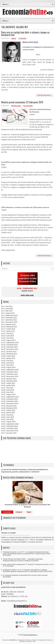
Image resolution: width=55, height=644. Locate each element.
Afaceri (14, 38)
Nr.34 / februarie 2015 (9, 381)
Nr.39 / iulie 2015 (7, 392)
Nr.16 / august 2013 (8, 340)
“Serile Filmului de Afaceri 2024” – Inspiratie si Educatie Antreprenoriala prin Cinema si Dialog (23, 560)
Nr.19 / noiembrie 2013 (10, 347)
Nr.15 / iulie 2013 (7, 338)
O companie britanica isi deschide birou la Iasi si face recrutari (25, 575)
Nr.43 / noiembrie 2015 (10, 401)
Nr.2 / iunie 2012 (7, 309)
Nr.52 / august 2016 (8, 422)
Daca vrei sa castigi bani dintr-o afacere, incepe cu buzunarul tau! (25, 34)
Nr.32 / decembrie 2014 (10, 376)
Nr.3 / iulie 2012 (7, 311)
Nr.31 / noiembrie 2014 (10, 374)
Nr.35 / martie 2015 (8, 383)
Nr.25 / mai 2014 (7, 361)
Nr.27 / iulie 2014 (7, 365)
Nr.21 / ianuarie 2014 (9, 352)
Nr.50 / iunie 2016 (8, 417)
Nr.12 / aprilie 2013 (8, 331)
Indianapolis (42, 640)
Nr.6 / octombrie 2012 (9, 318)
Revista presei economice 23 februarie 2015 (22, 102)
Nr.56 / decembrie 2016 (10, 431)
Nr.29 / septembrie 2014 (10, 370)
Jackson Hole (31, 641)
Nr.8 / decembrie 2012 (9, 322)
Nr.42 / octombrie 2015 (10, 399)
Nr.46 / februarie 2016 (9, 408)
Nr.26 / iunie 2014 (8, 363)
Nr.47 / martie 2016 (8, 410)
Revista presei (16, 106)
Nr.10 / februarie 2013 (9, 327)
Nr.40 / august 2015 (8, 395)
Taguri (29, 512)
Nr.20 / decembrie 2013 (10, 349)
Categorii (19, 512)
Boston (29, 640)
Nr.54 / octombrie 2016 (10, 426)
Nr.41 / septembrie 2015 (10, 397)
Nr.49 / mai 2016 (7, 415)
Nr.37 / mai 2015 (7, 388)
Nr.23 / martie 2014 (8, 356)
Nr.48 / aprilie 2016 (8, 413)
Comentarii (7, 512)
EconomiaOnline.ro (30, 635)
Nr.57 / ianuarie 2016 (9, 433)
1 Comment (22, 38)
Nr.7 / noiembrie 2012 (9, 320)
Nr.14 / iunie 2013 (8, 336)
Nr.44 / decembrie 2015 (10, 404)
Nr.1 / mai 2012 (7, 306)
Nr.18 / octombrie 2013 (10, 345)
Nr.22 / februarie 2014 (9, 354)
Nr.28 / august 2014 (8, 367)
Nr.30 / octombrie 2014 (10, 372)
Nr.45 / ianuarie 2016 (9, 406)
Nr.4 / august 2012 (8, 313)
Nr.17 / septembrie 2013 (10, 342)
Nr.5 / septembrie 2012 (10, 315)
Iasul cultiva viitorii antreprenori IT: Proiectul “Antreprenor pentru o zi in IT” (28, 565)
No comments (28, 106)
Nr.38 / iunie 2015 (8, 390)
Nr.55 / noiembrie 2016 (10, 428)
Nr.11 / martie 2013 (8, 329)
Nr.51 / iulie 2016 (7, 419)
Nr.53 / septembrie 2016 (10, 424)
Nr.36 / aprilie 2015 (8, 385)
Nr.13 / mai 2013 (7, 333)
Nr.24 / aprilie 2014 (8, 358)
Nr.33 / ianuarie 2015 (9, 379)
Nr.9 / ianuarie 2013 (8, 324)
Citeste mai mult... (45, 95)
